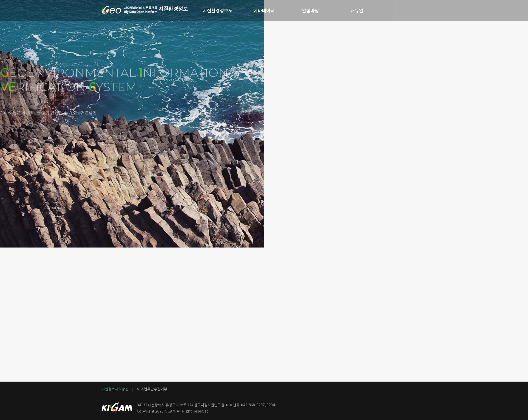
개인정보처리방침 (115, 389)
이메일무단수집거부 (152, 389)
